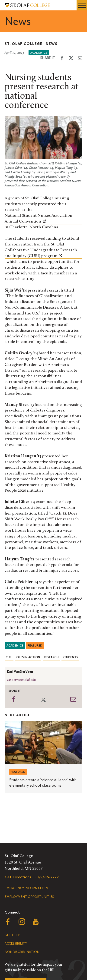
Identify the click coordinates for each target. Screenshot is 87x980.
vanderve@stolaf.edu (21, 680)
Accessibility (16, 944)
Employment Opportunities (29, 897)
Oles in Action (28, 657)
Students (70, 657)
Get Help (12, 935)
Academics (39, 53)
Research (51, 657)
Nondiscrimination (22, 952)
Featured (35, 645)
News (52, 44)
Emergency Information (26, 888)
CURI (9, 657)
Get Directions (18, 877)
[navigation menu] (82, 5)
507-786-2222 (47, 877)
